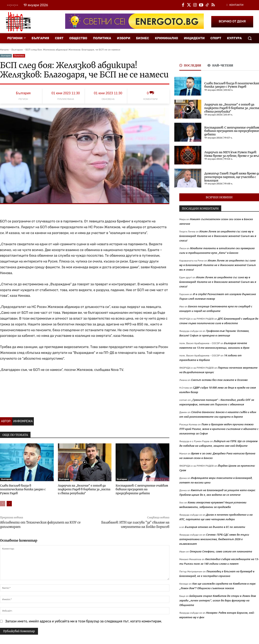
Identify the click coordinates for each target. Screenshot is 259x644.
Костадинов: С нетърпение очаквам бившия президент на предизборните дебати (142, 489)
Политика (19, 56)
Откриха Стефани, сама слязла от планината (221, 551)
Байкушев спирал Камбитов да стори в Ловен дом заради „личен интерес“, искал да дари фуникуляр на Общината (218, 600)
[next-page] (9, 503)
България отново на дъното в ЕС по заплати (215, 527)
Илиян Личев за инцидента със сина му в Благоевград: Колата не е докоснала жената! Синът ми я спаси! (218, 236)
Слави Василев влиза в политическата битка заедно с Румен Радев (27, 488)
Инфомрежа (23, 421)
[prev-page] (3, 503)
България (17, 50)
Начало (4, 50)
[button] (250, 38)
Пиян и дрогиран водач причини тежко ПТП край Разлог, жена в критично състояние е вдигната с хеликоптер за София (219, 429)
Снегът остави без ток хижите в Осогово (219, 380)
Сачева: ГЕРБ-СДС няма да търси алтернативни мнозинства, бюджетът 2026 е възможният (214, 539)
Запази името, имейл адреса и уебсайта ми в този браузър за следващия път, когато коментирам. (84, 621)
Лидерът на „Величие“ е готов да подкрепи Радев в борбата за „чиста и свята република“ (85, 489)
